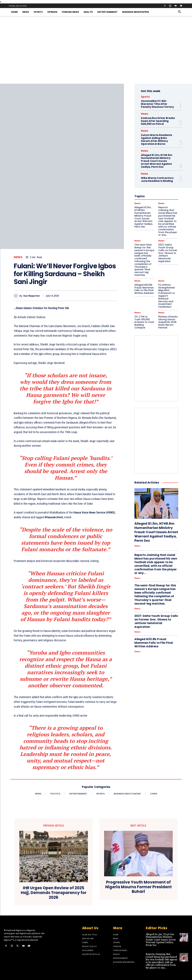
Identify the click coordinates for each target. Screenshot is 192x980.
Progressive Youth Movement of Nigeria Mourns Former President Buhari (138, 887)
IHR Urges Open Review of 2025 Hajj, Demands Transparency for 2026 (54, 893)
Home (14, 12)
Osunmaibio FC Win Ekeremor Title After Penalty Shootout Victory (157, 104)
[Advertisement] (96, 59)
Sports (38, 12)
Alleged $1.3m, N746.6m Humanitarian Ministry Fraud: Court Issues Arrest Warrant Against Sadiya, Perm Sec (156, 532)
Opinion (52, 12)
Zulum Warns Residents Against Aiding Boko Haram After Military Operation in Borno (157, 139)
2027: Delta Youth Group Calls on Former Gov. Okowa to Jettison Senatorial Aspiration (168, 253)
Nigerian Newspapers (136, 12)
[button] (180, 12)
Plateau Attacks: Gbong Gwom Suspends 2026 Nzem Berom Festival (168, 322)
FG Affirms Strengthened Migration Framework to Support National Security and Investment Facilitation (167, 296)
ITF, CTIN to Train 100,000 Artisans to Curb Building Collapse (144, 322)
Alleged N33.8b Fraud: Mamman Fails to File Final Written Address (144, 289)
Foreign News (70, 12)
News (26, 12)
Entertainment (107, 12)
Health (88, 12)
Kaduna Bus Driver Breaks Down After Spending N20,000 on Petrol (158, 121)
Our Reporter (32, 296)
